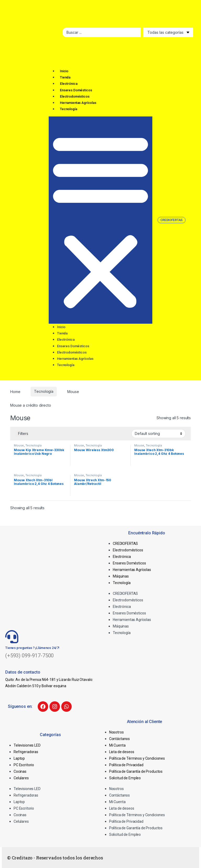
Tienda (65, 77)
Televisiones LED (27, 745)
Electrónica (69, 84)
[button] (100, 220)
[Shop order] (158, 434)
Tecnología (69, 109)
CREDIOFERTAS (125, 544)
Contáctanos (119, 739)
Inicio (64, 71)
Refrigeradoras (26, 752)
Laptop (19, 758)
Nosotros (116, 732)
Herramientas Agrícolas (78, 103)
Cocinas (20, 771)
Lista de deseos (122, 752)
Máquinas (121, 576)
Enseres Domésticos (76, 90)
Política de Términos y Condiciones (137, 758)
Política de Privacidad (126, 765)
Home (15, 391)
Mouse (19, 445)
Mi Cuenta (117, 745)
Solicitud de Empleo (125, 778)
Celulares (21, 778)
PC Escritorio (24, 765)
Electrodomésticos (75, 96)
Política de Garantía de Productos (136, 771)
